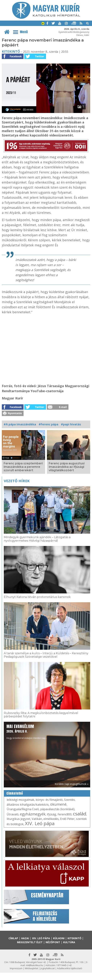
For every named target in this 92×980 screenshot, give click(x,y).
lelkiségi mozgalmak (20, 800)
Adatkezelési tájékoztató (70, 968)
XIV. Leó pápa (40, 823)
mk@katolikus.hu (34, 965)
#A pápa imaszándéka (20, 424)
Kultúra (69, 942)
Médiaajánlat (31, 968)
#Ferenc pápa (48, 424)
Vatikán (37, 819)
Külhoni (59, 938)
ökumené (58, 804)
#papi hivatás (71, 424)
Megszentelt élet (30, 942)
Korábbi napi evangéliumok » (72, 784)
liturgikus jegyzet (18, 819)
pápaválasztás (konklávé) (57, 809)
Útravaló (13, 814)
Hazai (25, 938)
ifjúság (52, 814)
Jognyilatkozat (48, 968)
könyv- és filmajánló (49, 800)
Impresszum (16, 968)
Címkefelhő (15, 793)
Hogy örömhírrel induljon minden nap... (27, 732)
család (80, 814)
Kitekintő (11, 51)
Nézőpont (53, 942)
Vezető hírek (17, 481)
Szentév (69, 800)
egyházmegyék (33, 814)
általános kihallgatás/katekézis (28, 805)
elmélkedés (51, 819)
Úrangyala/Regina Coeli (23, 809)
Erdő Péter (67, 819)
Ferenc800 (65, 814)
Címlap (13, 938)
